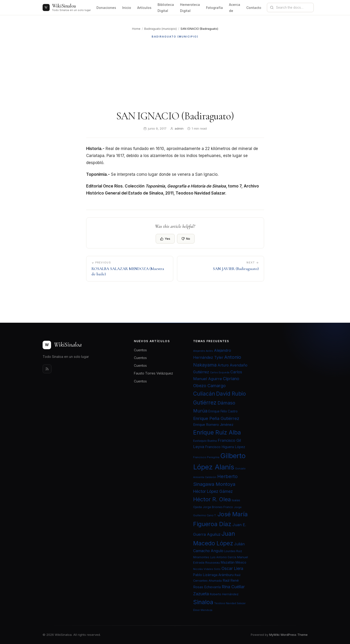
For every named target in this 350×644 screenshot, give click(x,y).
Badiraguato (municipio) (160, 29)
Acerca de (235, 8)
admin (179, 128)
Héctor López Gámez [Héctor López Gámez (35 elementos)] (213, 491)
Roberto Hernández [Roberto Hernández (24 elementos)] (224, 594)
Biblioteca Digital (166, 8)
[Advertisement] (175, 74)
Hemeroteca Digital (190, 8)
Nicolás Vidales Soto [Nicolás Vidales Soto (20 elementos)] (207, 569)
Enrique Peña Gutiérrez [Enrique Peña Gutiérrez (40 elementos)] (216, 418)
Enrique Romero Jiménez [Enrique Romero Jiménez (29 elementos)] (213, 425)
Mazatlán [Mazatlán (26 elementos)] (228, 562)
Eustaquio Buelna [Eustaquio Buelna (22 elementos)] (205, 441)
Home (136, 29)
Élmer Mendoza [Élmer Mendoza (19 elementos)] (203, 610)
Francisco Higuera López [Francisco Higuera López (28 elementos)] (225, 447)
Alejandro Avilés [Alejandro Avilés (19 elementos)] (203, 351)
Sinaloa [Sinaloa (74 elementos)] (203, 602)
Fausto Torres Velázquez (153, 373)
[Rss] (47, 369)
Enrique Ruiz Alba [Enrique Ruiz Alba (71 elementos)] (217, 432)
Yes (165, 239)
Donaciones (106, 8)
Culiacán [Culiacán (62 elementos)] (204, 394)
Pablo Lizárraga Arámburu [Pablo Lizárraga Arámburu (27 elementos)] (213, 575)
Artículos (144, 8)
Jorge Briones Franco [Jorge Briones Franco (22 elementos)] (218, 507)
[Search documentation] (293, 7)
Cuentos (140, 350)
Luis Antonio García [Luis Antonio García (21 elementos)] (223, 557)
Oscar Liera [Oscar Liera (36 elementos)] (232, 568)
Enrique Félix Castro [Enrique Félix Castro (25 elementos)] (223, 411)
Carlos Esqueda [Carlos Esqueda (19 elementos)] (220, 373)
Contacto (254, 8)
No (186, 239)
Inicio (127, 8)
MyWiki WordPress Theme (288, 635)
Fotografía (214, 8)
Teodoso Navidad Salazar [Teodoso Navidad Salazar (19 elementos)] (230, 603)
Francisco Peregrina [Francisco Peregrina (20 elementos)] (206, 457)
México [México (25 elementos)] (241, 562)
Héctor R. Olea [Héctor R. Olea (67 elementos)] (212, 499)
